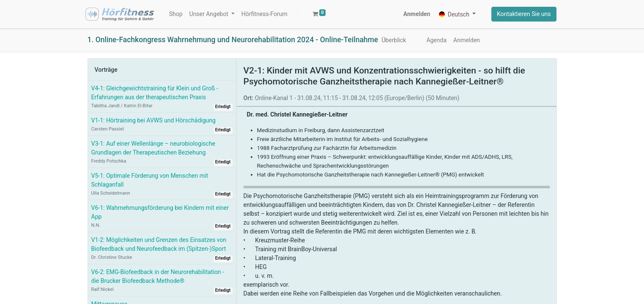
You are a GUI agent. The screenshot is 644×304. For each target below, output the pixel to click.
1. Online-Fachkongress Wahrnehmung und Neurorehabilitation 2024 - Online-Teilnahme (233, 40)
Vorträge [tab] (106, 70)
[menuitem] (176, 14)
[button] (297, 14)
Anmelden (417, 14)
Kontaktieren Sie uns (524, 14)
